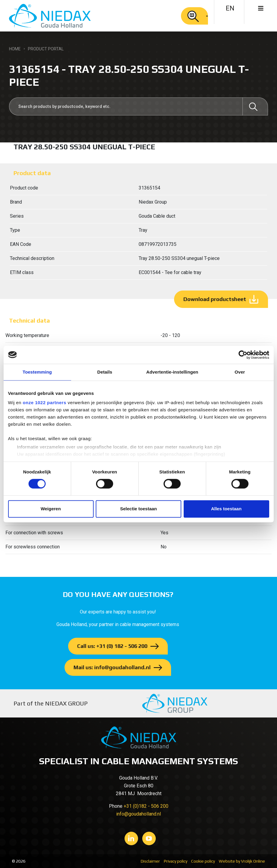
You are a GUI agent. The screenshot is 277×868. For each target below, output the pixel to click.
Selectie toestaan (138, 509)
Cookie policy (203, 861)
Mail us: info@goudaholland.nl (112, 667)
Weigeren (51, 509)
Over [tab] (240, 372)
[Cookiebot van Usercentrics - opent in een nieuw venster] (243, 355)
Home (15, 49)
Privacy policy (176, 861)
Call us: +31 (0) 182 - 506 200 (112, 646)
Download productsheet (215, 299)
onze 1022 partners (45, 403)
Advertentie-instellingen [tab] (172, 372)
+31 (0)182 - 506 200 (146, 806)
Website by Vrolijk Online (242, 861)
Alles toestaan (226, 509)
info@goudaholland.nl (138, 814)
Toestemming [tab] (37, 372)
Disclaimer (150, 861)
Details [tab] (105, 372)
